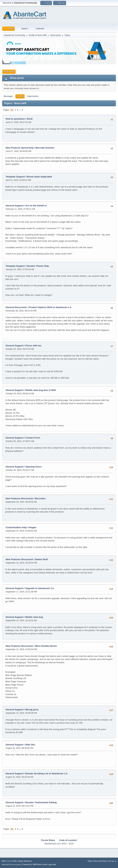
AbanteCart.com (53, 844)
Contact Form (33, 438)
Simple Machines (25, 861)
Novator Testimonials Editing (41, 802)
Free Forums (16, 865)
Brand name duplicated (39, 177)
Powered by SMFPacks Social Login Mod (39, 864)
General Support (15, 206)
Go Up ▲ (112, 861)
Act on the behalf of (36, 206)
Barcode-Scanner (45, 148)
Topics (20, 96)
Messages (8, 96)
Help (90, 861)
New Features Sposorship (20, 148)
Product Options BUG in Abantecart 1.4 (50, 307)
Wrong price (32, 710)
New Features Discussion (19, 498)
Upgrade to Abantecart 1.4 (40, 588)
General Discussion (16, 307)
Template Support (15, 177)
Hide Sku (30, 745)
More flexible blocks (46, 646)
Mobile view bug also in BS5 (41, 390)
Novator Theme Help (38, 266)
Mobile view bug (34, 617)
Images (32, 527)
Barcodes (40, 498)
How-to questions (15, 119)
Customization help (16, 527)
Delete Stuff (41, 559)
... (20, 110)
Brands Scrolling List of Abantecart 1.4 (46, 774)
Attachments (33, 96)
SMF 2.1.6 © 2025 (9, 861)
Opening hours (34, 467)
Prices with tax (33, 346)
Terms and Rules (100, 861)
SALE (30, 119)
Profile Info (9, 72)
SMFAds (5, 865)
